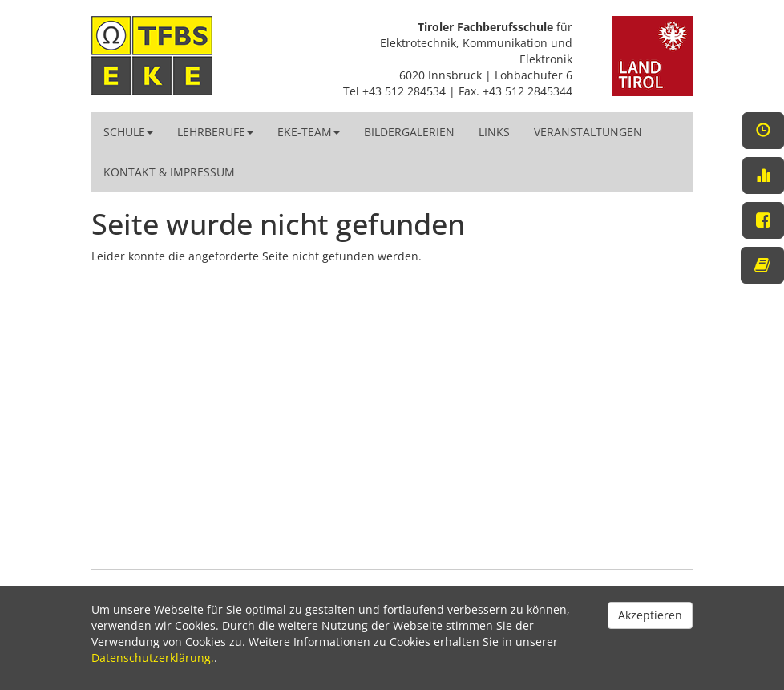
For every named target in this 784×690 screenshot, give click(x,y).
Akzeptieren (650, 615)
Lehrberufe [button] (215, 132)
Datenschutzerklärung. (153, 658)
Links (494, 132)
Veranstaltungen (588, 132)
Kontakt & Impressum (169, 172)
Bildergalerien (409, 132)
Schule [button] (128, 132)
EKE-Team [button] (309, 132)
